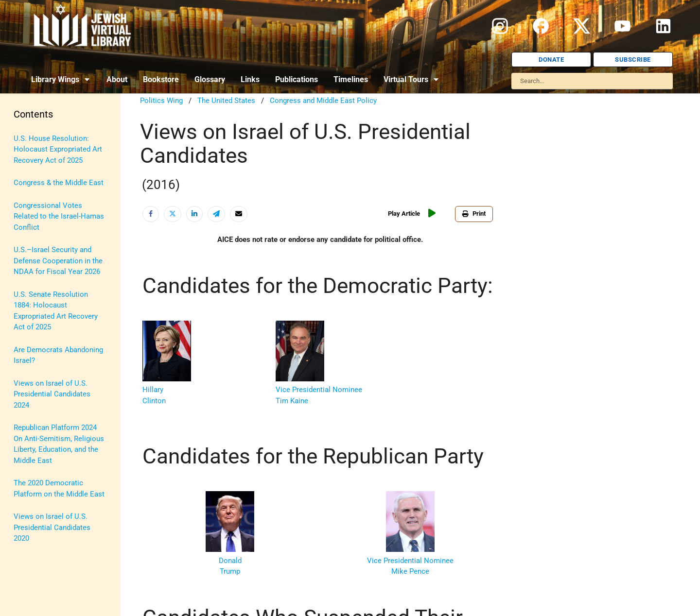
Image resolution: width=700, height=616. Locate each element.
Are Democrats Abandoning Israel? (58, 355)
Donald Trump (230, 560)
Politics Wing (161, 101)
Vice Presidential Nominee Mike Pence (410, 560)
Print (474, 214)
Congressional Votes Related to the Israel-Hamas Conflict (59, 216)
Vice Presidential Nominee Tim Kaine (319, 390)
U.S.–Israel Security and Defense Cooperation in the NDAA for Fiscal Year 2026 (58, 261)
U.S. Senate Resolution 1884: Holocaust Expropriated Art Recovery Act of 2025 (56, 311)
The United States (226, 101)
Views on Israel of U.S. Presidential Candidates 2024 (52, 394)
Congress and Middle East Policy (323, 101)
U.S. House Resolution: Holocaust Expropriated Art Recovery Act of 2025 (58, 149)
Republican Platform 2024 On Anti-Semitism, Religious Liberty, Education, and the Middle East (59, 444)
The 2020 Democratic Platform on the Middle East (59, 488)
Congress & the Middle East (59, 183)
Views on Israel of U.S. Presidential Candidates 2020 (52, 527)
